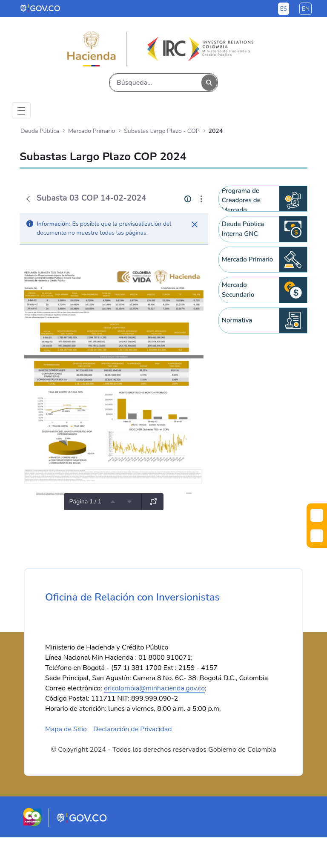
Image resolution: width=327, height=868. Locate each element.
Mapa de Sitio (66, 760)
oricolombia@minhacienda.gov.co (154, 719)
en (305, 9)
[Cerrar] (195, 224)
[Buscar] (156, 83)
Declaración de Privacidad (133, 760)
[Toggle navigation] (21, 110)
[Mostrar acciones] (201, 199)
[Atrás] (28, 199)
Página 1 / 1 (85, 502)
